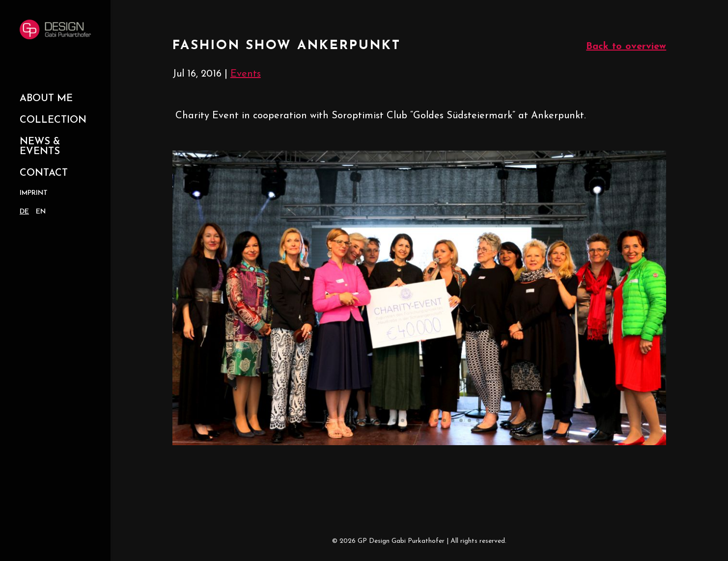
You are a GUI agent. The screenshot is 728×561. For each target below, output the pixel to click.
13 (461, 420)
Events (246, 74)
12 (453, 420)
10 (436, 420)
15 (478, 420)
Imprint (34, 193)
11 (444, 420)
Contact (44, 173)
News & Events (40, 147)
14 (469, 420)
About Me (46, 99)
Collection (53, 120)
